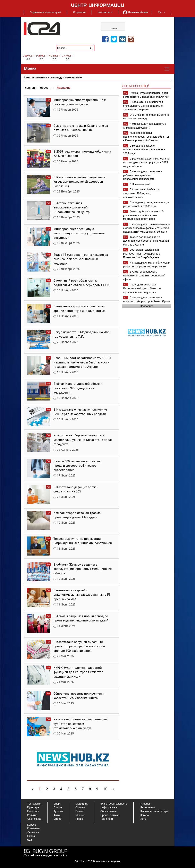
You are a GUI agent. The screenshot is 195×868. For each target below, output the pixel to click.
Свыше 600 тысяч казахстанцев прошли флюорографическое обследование (77, 466)
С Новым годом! (140, 184)
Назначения (147, 807)
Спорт (57, 803)
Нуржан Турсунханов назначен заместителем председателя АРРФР (146, 95)
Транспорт (107, 819)
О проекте (79, 12)
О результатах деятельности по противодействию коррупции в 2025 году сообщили (146, 162)
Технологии (34, 803)
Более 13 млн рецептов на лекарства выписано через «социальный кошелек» (81, 259)
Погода (144, 815)
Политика (33, 811)
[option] (97, 78)
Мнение (80, 815)
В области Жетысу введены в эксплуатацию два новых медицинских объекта (83, 569)
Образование (108, 811)
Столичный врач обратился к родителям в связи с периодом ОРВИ (82, 282)
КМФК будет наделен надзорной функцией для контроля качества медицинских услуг (78, 672)
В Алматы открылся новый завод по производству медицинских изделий (81, 618)
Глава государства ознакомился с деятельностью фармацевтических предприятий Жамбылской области (146, 228)
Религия (32, 815)
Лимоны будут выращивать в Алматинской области (145, 126)
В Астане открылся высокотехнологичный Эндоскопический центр (72, 207)
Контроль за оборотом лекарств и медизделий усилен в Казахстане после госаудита (83, 440)
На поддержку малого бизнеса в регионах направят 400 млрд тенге (146, 264)
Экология (33, 832)
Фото (143, 819)
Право (79, 819)
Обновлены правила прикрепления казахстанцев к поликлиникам (79, 695)
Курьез (32, 825)
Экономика (34, 819)
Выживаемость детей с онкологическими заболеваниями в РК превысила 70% (82, 595)
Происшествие (109, 815)
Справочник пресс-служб (45, 12)
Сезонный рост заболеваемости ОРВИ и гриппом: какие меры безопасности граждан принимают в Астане (82, 362)
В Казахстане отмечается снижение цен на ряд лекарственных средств (80, 411)
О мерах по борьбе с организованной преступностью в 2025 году (144, 149)
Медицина (82, 803)
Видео (57, 819)
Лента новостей (136, 86)
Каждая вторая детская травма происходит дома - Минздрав (77, 515)
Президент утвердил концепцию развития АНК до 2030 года (147, 204)
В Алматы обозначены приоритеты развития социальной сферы (144, 275)
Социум (80, 807)
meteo (114, 28)
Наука (31, 836)
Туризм (58, 811)
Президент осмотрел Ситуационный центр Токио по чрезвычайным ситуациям (142, 288)
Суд (30, 840)
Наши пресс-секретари (154, 811)
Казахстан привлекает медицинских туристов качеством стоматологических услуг (80, 724)
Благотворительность (114, 803)
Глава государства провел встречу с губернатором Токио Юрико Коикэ (146, 301)
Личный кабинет (135, 12)
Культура (33, 807)
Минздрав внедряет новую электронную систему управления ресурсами (79, 233)
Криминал (33, 828)
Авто (57, 815)
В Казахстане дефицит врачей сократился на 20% (76, 489)
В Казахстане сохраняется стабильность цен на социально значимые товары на (143, 106)
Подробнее (147, 306)
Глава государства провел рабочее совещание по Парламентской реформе (142, 175)
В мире (58, 807)
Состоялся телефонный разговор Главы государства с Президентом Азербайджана (142, 253)
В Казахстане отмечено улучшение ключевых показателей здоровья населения (79, 182)
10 (105, 789)
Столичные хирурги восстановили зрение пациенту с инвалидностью (79, 308)
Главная (29, 88)
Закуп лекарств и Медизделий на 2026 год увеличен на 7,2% (82, 334)
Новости (46, 88)
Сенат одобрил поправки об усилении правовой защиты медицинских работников (143, 215)
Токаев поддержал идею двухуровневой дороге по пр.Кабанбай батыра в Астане (147, 241)
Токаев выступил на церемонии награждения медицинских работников (83, 541)
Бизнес (80, 811)
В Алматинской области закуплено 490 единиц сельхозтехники (141, 193)
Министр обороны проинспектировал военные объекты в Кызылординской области (146, 136)
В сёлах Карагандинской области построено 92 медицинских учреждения (78, 388)
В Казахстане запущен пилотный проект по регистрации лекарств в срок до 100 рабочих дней (79, 646)
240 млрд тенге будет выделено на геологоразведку (146, 117)
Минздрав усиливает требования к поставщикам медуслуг (80, 102)
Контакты (105, 12)
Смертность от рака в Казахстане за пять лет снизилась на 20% (81, 128)
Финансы (146, 803)
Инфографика (109, 807)
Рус (162, 12)
